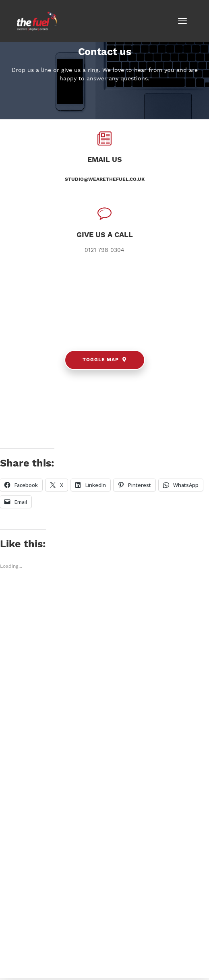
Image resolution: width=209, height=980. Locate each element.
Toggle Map (104, 360)
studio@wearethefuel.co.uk (105, 179)
